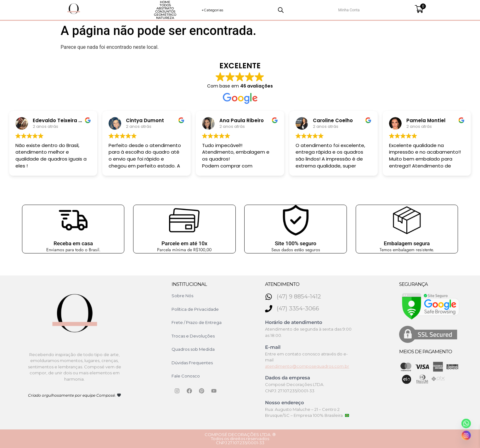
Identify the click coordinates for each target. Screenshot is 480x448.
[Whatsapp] (466, 423)
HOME (107, 10)
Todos (132, 10)
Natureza (262, 10)
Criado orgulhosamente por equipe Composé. (74, 395)
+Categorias (317, 10)
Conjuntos (193, 10)
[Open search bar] (359, 10)
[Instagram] (466, 435)
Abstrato (160, 10)
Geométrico (228, 10)
